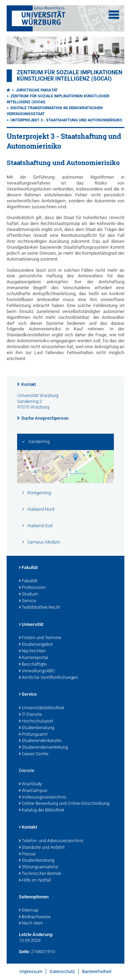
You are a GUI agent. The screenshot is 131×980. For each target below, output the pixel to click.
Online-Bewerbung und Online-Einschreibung (64, 804)
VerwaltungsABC (37, 671)
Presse (27, 854)
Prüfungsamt (33, 735)
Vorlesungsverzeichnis (43, 798)
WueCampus (33, 791)
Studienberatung (37, 728)
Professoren (32, 588)
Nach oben (31, 923)
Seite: (24, 952)
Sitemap (29, 911)
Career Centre (34, 754)
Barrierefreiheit (97, 971)
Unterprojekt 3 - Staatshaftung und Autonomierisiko (66, 120)
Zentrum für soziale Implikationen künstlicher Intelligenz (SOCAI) (70, 76)
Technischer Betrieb (40, 874)
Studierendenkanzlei (40, 741)
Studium (29, 594)
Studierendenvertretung (43, 748)
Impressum (31, 971)
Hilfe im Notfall (35, 881)
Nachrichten (32, 651)
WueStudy (30, 784)
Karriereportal (34, 658)
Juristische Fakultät (37, 90)
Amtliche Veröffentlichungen (48, 678)
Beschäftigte (33, 665)
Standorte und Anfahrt (42, 848)
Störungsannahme (39, 867)
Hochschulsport (36, 721)
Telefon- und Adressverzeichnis (51, 841)
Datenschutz (62, 971)
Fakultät (28, 568)
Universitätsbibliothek (42, 708)
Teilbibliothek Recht (39, 608)
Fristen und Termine (40, 638)
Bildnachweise (35, 917)
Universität (31, 625)
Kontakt (29, 384)
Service (28, 601)
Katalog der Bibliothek (42, 810)
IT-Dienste (30, 715)
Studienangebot (36, 645)
